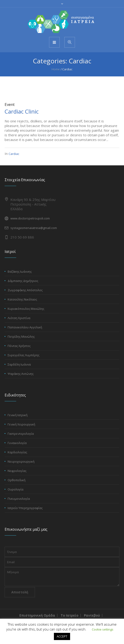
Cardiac (14, 154)
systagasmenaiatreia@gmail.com (34, 228)
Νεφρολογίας (17, 471)
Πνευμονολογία (19, 499)
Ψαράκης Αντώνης (21, 374)
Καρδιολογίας (17, 452)
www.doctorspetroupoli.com (30, 218)
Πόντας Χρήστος (19, 346)
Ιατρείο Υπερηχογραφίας (25, 508)
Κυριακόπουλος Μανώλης (26, 309)
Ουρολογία (15, 489)
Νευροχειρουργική (21, 461)
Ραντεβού (92, 615)
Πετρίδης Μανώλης (21, 337)
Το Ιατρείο (70, 615)
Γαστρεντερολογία (21, 434)
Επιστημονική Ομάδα (37, 615)
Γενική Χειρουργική (21, 424)
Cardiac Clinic (22, 111)
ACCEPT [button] (62, 636)
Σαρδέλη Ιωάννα (19, 364)
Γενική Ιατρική (18, 415)
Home (56, 69)
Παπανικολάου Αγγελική (25, 327)
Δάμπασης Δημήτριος (23, 281)
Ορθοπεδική (17, 480)
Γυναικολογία (17, 443)
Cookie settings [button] (103, 629)
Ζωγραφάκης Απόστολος (25, 290)
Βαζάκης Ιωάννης (20, 271)
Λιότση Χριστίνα (19, 318)
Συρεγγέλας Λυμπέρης (23, 355)
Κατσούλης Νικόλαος (22, 299)
